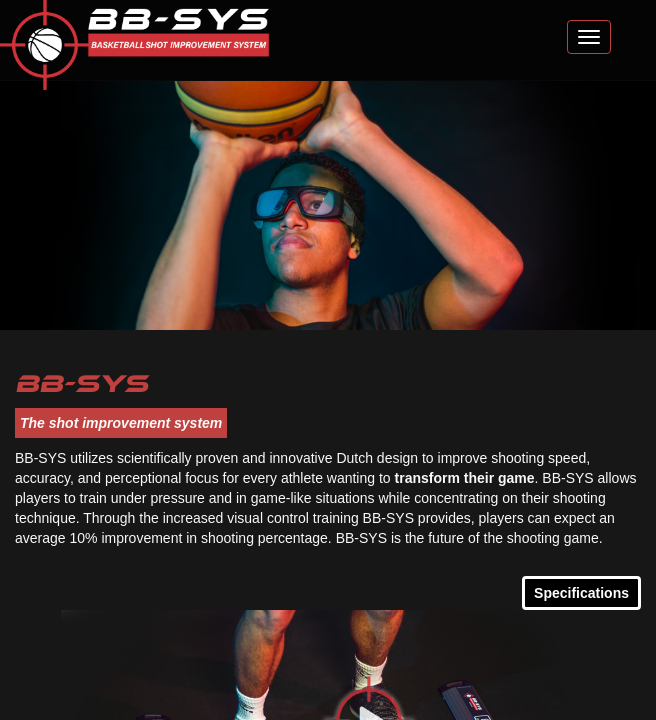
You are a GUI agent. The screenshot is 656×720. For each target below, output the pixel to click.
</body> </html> (328, 360)
